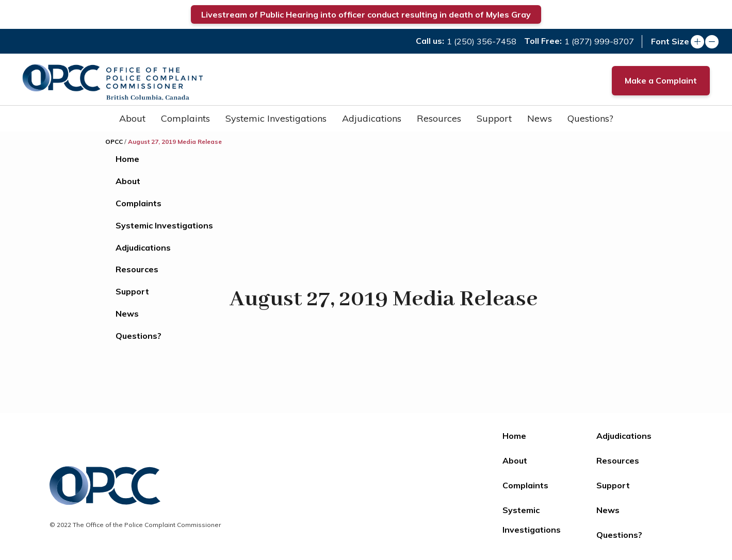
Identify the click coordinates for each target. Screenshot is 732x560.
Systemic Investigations (276, 118)
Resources (439, 118)
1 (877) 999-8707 (599, 41)
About (132, 118)
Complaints (185, 118)
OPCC (114, 142)
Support (494, 118)
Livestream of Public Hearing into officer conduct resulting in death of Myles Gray (366, 14)
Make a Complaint (661, 80)
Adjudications (372, 118)
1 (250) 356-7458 (482, 41)
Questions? (590, 118)
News (540, 118)
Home (127, 159)
